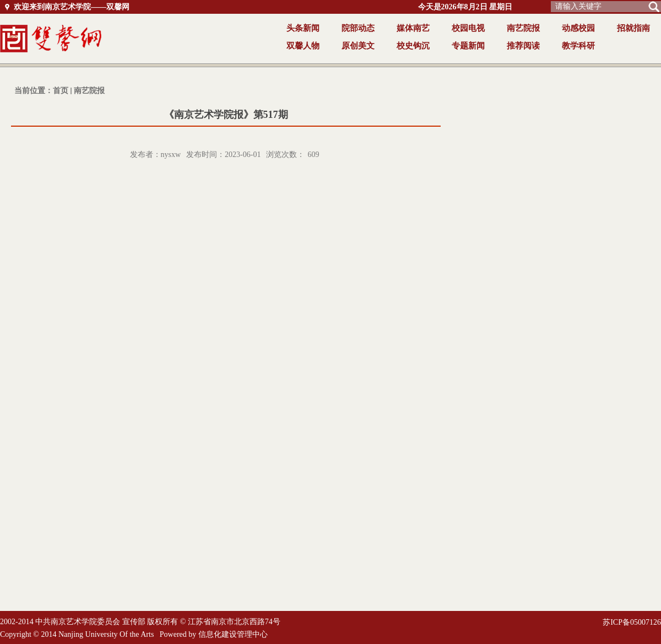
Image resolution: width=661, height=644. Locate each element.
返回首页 (86, 39)
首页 (61, 91)
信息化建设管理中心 (233, 634)
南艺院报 (89, 91)
